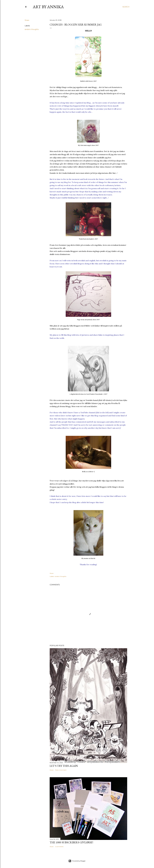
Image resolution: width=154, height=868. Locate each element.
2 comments (59, 847)
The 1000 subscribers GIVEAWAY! (71, 842)
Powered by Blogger (77, 861)
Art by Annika (48, 7)
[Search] (126, 7)
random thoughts (32, 29)
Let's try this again (64, 766)
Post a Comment (61, 770)
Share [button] (27, 20)
